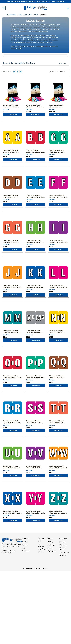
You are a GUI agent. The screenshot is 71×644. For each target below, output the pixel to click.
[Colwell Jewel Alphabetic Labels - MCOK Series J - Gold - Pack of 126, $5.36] (13, 273)
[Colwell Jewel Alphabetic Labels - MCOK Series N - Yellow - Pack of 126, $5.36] (58, 318)
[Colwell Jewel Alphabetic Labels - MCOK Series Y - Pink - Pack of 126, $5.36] (35, 498)
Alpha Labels (28, 15)
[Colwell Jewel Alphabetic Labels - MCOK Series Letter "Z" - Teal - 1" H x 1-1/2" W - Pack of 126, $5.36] (58, 498)
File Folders (63, 545)
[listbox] (62, 72)
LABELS (20, 15)
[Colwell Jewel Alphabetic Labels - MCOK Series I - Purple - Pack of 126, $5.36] (58, 227)
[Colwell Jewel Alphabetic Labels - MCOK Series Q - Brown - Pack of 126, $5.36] (58, 363)
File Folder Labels (62, 549)
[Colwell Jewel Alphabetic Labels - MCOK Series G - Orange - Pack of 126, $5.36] (13, 227)
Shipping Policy (52, 551)
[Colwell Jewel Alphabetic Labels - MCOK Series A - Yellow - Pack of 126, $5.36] (13, 137)
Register (45, 549)
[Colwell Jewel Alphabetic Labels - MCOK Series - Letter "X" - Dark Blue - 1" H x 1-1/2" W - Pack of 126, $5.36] (13, 498)
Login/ (40, 549)
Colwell (36, 15)
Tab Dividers (63, 555)
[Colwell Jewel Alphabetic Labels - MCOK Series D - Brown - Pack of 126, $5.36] (13, 182)
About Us (25, 542)
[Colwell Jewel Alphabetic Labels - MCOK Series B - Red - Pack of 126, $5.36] (35, 137)
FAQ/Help (50, 542)
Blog (23, 548)
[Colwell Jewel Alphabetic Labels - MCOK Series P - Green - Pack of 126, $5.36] (35, 363)
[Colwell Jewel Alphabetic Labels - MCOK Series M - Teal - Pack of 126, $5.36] (13, 318)
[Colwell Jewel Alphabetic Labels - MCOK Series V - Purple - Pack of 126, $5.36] (35, 453)
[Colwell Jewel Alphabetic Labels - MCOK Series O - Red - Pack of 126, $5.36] (13, 363)
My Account (41, 545)
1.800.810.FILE (7, 553)
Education (62, 542)
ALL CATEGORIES (11, 15)
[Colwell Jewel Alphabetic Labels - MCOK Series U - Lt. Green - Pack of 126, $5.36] (13, 453)
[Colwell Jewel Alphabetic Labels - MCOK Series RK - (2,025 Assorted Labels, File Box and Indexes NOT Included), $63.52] (13, 92)
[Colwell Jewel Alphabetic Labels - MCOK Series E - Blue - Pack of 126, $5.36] (35, 182)
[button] (35, 63)
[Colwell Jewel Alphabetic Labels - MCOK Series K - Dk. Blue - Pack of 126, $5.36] (35, 273)
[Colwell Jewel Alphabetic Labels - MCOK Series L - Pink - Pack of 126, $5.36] (58, 273)
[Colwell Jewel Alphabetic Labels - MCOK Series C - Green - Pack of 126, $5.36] (58, 137)
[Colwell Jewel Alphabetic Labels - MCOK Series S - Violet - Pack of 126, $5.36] (35, 408)
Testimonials (26, 551)
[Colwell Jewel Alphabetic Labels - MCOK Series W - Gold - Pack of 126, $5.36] (58, 453)
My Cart (41, 552)
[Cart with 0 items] (68, 8)
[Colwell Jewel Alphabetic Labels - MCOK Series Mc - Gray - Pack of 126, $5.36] (35, 318)
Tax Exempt (51, 545)
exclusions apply (16, 48)
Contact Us (25, 545)
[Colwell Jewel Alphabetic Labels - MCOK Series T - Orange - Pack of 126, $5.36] (58, 408)
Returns (50, 548)
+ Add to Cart (13, 114)
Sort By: (53, 72)
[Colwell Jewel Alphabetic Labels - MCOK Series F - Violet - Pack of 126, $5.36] (58, 182)
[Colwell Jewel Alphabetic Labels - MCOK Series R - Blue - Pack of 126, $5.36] (13, 408)
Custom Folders (64, 552)
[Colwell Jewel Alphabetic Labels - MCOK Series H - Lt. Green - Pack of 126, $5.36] (35, 227)
